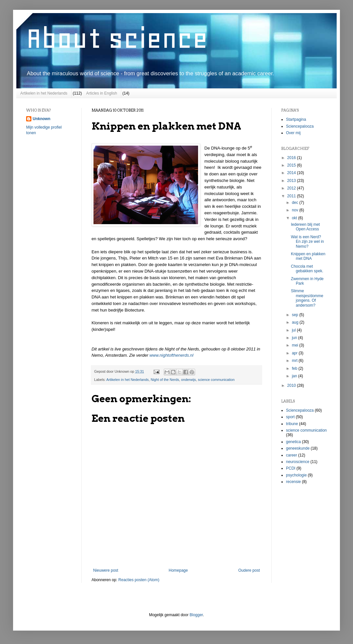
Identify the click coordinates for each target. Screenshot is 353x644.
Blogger (196, 615)
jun (295, 338)
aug (296, 322)
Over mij (293, 133)
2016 (292, 158)
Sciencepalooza (300, 126)
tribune (292, 424)
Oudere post (249, 570)
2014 (292, 173)
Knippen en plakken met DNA (308, 256)
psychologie (296, 475)
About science (117, 38)
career (292, 455)
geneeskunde (298, 448)
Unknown (42, 119)
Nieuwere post (106, 570)
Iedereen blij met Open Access (305, 227)
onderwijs (189, 380)
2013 (292, 181)
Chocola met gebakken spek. (307, 269)
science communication (216, 380)
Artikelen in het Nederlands (44, 93)
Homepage (178, 570)
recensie (293, 482)
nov (296, 210)
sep (296, 315)
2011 (292, 196)
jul (294, 330)
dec (296, 203)
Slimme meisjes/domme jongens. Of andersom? (307, 298)
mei (296, 345)
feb (295, 368)
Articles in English (101, 93)
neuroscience (298, 462)
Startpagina (296, 119)
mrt (295, 361)
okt (295, 218)
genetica (293, 442)
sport (290, 417)
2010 (292, 385)
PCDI (291, 468)
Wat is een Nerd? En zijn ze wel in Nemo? (307, 242)
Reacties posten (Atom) (139, 580)
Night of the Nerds (165, 380)
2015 (292, 165)
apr (295, 353)
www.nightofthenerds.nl (171, 355)
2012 (292, 188)
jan (295, 376)
